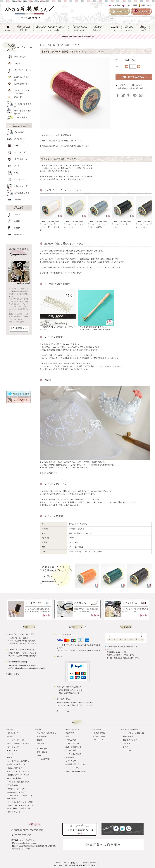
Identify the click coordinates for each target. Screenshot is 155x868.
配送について (71, 736)
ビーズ (11, 736)
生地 (10, 757)
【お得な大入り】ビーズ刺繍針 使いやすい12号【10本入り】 (58, 327)
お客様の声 (70, 757)
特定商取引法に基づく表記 (76, 764)
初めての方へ (71, 733)
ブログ (126, 747)
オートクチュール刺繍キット (20, 761)
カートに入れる (136, 77)
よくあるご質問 (131, 5)
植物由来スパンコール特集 (19, 775)
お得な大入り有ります (17, 764)
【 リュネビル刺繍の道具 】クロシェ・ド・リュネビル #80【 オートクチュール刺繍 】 (96, 327)
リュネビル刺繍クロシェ (47, 733)
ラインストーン (14, 750)
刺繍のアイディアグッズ (18, 789)
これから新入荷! (43, 759)
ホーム (42, 45)
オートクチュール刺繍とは (133, 733)
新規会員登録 (99, 733)
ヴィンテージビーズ (16, 740)
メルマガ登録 (99, 736)
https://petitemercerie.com (26, 843)
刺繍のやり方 (128, 736)
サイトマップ (71, 761)
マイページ (99, 740)
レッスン (126, 743)
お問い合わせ (146, 5)
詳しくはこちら (14, 674)
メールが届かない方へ (74, 754)
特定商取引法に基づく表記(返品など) (133, 88)
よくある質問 (71, 750)
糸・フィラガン (64, 45)
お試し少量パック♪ (16, 768)
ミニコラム (127, 750)
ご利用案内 (116, 5)
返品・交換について (73, 747)
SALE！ (40, 756)
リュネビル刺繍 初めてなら (19, 782)
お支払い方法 (71, 740)
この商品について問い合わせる (130, 85)
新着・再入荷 (42, 752)
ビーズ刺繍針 (42, 736)
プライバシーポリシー (74, 768)
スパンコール (13, 733)
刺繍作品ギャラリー (131, 740)
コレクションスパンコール (19, 771)
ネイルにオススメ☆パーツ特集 (20, 802)
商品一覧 (51, 45)
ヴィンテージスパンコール (19, 743)
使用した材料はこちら (49, 473)
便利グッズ (41, 743)
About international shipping (76, 771)
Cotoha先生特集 (15, 778)
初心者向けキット (15, 785)
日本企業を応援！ (15, 812)
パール (11, 754)
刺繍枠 (40, 740)
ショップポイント (73, 743)
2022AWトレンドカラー (18, 792)
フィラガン (77, 45)
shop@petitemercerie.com (28, 830)
